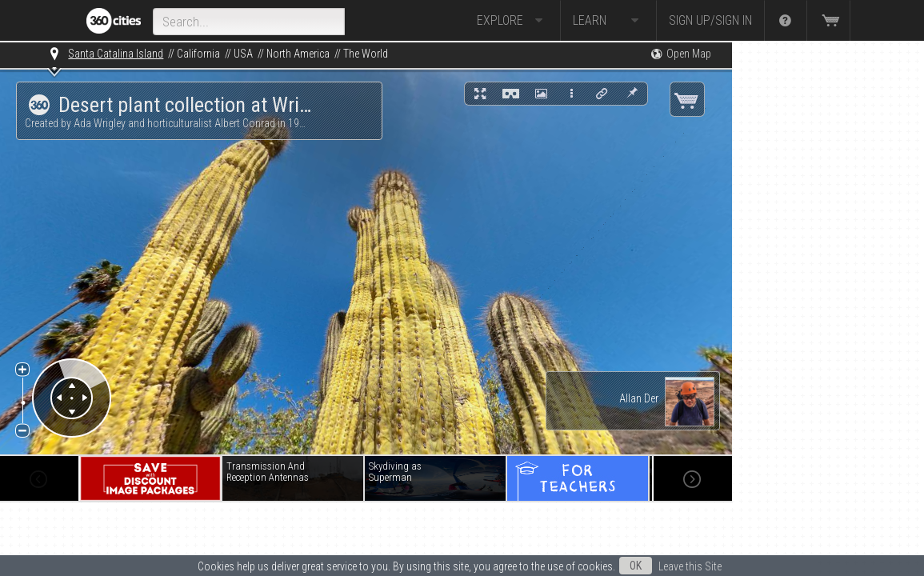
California (198, 54)
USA (243, 54)
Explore (512, 21)
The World (366, 54)
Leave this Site (690, 566)
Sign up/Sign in (710, 20)
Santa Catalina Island (116, 54)
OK (636, 566)
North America (298, 54)
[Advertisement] (812, 282)
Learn (608, 21)
